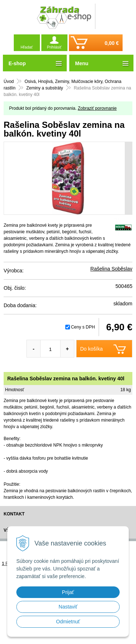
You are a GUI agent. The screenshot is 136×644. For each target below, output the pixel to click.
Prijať (68, 592)
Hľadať (27, 47)
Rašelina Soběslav (111, 269)
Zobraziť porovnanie (97, 108)
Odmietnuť (68, 622)
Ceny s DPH (83, 327)
